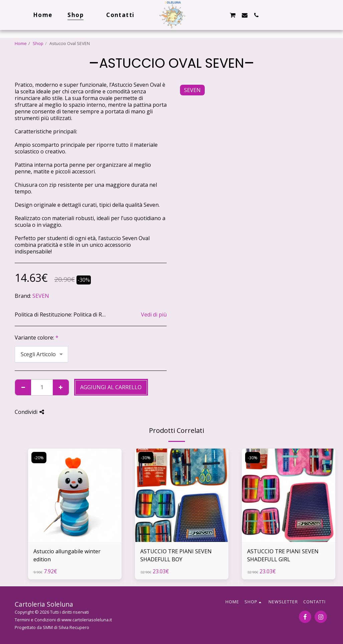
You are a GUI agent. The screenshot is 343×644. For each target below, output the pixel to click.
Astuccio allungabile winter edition (67, 555)
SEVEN (41, 296)
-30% (146, 458)
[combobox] (41, 354)
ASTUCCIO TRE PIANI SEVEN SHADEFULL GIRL (283, 555)
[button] (209, 15)
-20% (39, 458)
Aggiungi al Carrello (111, 387)
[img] (75, 495)
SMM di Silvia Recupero (66, 627)
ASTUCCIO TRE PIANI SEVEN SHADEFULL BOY (176, 555)
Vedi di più (154, 314)
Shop (38, 43)
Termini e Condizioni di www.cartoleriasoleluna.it (63, 620)
